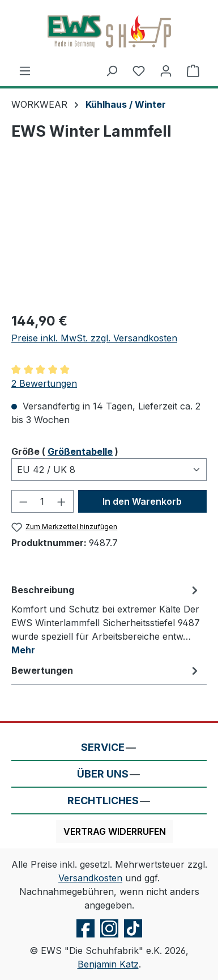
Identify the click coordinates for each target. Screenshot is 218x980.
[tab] (106, 619)
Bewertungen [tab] (106, 670)
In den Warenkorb (142, 501)
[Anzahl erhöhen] (62, 501)
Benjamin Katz (108, 964)
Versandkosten (90, 878)
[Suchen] (112, 70)
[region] (109, 238)
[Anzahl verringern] (23, 501)
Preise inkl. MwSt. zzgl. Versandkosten (94, 338)
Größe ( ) (65, 451)
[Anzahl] (43, 501)
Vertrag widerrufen (115, 831)
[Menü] (25, 70)
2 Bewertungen (44, 383)
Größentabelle (80, 451)
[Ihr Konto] (166, 70)
